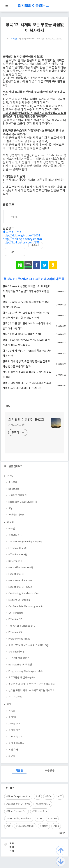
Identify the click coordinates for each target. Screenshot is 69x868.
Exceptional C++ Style (20, 587)
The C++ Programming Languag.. (26, 542)
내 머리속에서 (15, 737)
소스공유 (13, 483)
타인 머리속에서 (16, 743)
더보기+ (61, 833)
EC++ (50, 796)
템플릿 (45, 826)
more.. (14, 217)
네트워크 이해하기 (18, 496)
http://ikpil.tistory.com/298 (21, 243)
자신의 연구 (14, 724)
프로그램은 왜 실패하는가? (22, 678)
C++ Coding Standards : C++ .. (24, 594)
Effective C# (15, 632)
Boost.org (14, 489)
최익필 (14, 39)
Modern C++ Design (19, 600)
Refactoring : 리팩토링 (20, 665)
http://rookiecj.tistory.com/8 (22, 239)
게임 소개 (13, 750)
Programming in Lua (19, 639)
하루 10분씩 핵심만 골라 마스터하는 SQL (29, 645)
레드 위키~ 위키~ (13, 232)
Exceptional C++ (17, 574)
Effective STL (16, 619)
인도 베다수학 (15, 697)
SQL (11, 508)
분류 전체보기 (15, 467)
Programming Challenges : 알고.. (26, 671)
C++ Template (16, 613)
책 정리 (8, 279)
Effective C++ (41, 811)
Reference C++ (17, 561)
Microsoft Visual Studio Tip (23, 502)
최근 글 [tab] (19, 771)
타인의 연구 (14, 730)
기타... (10, 705)
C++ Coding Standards (20, 819)
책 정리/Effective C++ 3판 (31, 39)
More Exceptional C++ (20, 581)
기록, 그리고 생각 (17, 425)
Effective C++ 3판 (28, 279)
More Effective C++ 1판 (21, 568)
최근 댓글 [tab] (50, 771)
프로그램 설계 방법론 (19, 658)
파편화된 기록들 (16, 515)
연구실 (10, 476)
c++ (40, 819)
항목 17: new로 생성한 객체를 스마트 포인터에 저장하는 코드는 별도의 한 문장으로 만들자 (27, 292)
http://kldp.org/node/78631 (22, 235)
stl (39, 796)
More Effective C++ (17, 811)
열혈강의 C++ (15, 535)
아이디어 (13, 718)
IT (61, 796)
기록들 (12, 711)
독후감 (12, 529)
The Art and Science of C (22, 626)
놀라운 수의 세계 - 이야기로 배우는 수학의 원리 (32, 684)
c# (9, 826)
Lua (57, 826)
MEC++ (53, 819)
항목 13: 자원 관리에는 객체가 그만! (22, 334)
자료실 (12, 756)
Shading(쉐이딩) (17, 652)
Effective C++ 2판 (18, 548)
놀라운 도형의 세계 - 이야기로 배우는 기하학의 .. (32, 691)
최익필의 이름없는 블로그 (35, 6)
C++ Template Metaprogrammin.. (26, 607)
